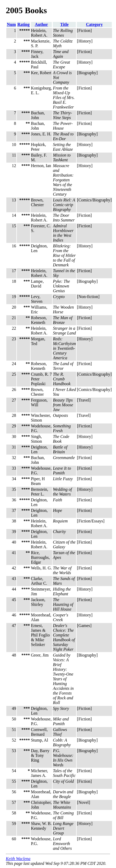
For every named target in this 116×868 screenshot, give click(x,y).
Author (41, 24)
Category (94, 24)
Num (11, 24)
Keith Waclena (18, 859)
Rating (24, 24)
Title (64, 24)
